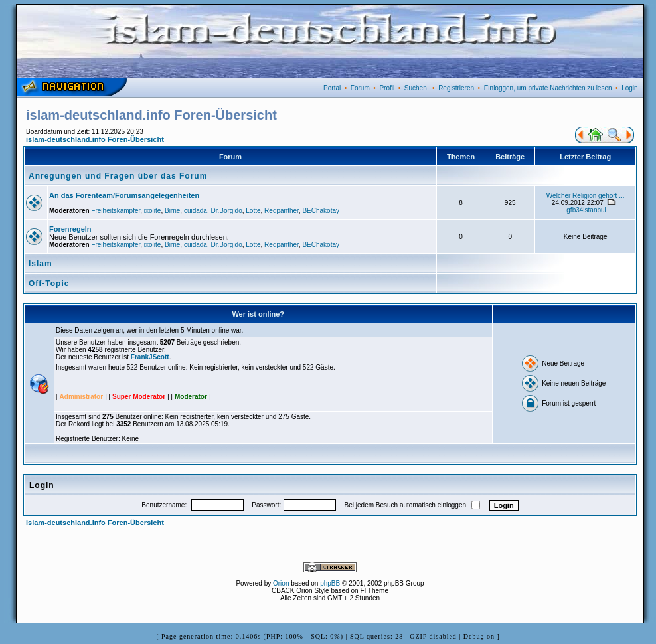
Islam (41, 264)
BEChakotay (321, 211)
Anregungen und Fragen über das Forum (118, 176)
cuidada (196, 211)
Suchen (416, 88)
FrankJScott (150, 357)
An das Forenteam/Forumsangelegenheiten (124, 195)
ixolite (153, 211)
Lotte (253, 211)
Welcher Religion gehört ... (586, 196)
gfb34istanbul (586, 210)
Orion (281, 583)
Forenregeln (70, 229)
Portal (332, 88)
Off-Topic (49, 283)
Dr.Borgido (226, 211)
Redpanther (282, 211)
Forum (360, 88)
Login (629, 88)
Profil (387, 88)
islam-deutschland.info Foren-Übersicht (95, 139)
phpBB (330, 583)
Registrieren (456, 88)
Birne (172, 211)
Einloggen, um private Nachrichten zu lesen (548, 88)
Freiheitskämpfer (116, 211)
